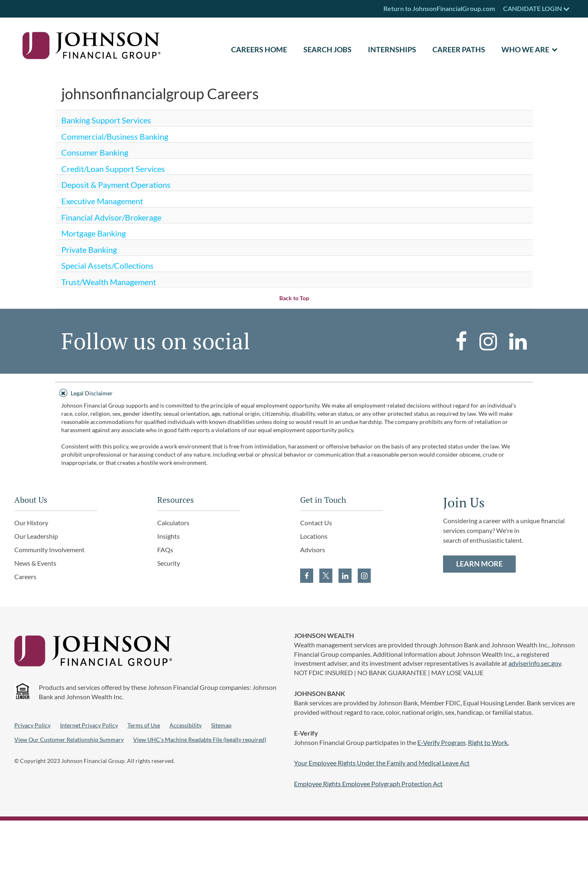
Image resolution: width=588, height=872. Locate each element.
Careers (25, 577)
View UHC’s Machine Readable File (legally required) (200, 739)
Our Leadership (36, 536)
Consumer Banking (95, 152)
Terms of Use (144, 725)
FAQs (165, 550)
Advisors (313, 550)
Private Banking (89, 250)
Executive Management (102, 201)
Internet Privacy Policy (89, 725)
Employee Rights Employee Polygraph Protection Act (368, 784)
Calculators (173, 523)
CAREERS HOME (259, 49)
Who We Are (525, 49)
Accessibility (186, 725)
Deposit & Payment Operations (116, 185)
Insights (168, 536)
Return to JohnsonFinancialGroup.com (439, 8)
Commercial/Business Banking (115, 136)
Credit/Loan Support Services (113, 169)
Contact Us (316, 523)
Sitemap (221, 725)
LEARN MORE (479, 564)
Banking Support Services (106, 120)
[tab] (294, 392)
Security (169, 563)
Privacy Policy (32, 725)
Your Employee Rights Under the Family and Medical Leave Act (382, 763)
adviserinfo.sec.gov (535, 663)
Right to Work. (488, 742)
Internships (392, 49)
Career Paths (459, 49)
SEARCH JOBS (327, 49)
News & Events (35, 563)
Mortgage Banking (94, 233)
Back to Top (294, 298)
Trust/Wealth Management (109, 282)
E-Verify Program (441, 742)
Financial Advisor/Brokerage (111, 217)
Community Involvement (49, 550)
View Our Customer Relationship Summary (69, 739)
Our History (31, 523)
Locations (314, 536)
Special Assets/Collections (107, 265)
